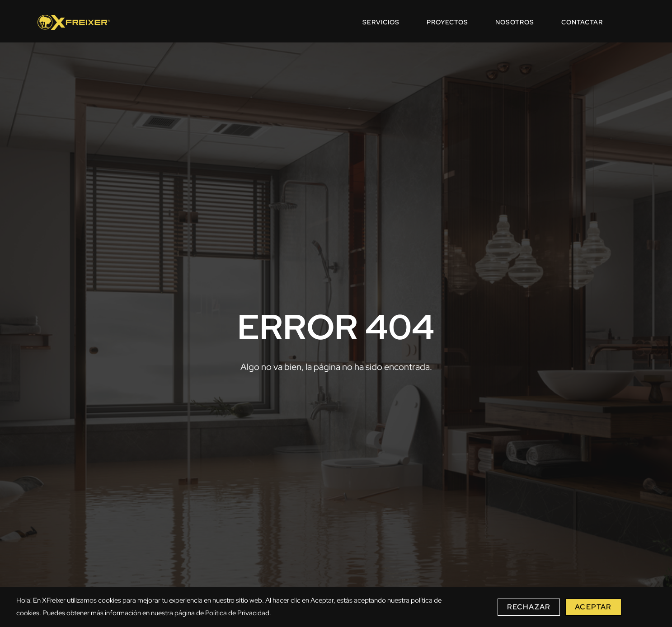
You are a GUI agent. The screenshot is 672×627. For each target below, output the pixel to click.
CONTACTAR (582, 22)
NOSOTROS (515, 22)
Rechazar (529, 607)
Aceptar (593, 607)
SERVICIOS (381, 22)
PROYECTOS (447, 22)
